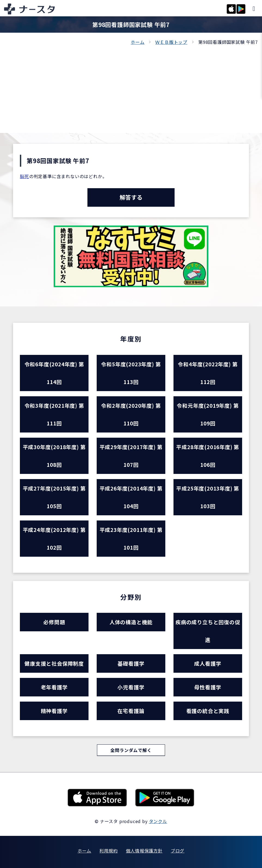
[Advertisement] (131, 87)
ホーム (138, 42)
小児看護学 (131, 687)
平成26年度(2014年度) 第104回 (131, 497)
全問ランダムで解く (131, 750)
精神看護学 (54, 711)
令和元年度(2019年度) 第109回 (208, 414)
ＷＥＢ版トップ (171, 42)
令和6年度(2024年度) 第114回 (54, 373)
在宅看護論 (131, 711)
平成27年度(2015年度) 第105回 (54, 497)
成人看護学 (208, 663)
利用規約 (109, 851)
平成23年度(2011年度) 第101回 (131, 538)
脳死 (25, 176)
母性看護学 (208, 687)
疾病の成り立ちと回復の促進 (208, 631)
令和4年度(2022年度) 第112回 (208, 373)
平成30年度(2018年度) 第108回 (54, 456)
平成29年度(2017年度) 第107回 (131, 456)
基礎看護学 (131, 663)
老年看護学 (54, 687)
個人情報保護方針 (144, 851)
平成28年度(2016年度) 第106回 (208, 456)
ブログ (178, 851)
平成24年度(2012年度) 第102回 (54, 538)
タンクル (158, 821)
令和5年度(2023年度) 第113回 (131, 373)
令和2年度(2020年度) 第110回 (131, 414)
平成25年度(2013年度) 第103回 (208, 497)
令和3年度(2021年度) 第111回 (54, 414)
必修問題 (54, 622)
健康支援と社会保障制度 (54, 663)
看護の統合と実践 (208, 711)
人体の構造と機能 (131, 622)
